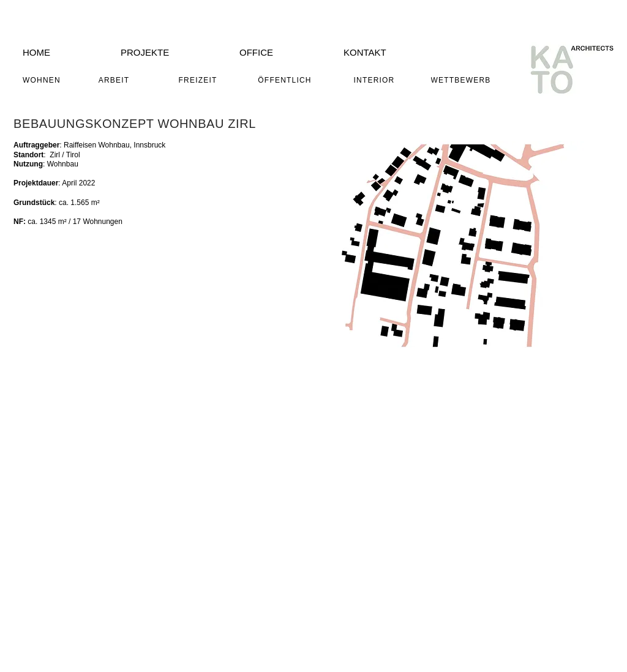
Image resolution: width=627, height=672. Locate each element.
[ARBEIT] (115, 80)
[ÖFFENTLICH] (286, 80)
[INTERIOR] (375, 80)
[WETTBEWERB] (462, 80)
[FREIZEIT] (199, 80)
